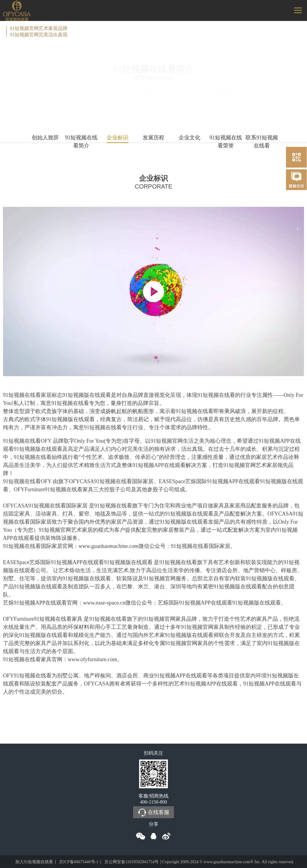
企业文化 (189, 138)
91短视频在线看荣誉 (226, 139)
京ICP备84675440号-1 (79, 862)
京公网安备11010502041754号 (131, 862)
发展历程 (153, 138)
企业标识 (118, 138)
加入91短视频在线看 (34, 862)
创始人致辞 (45, 138)
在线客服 (153, 813)
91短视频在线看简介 (81, 139)
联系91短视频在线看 (262, 139)
